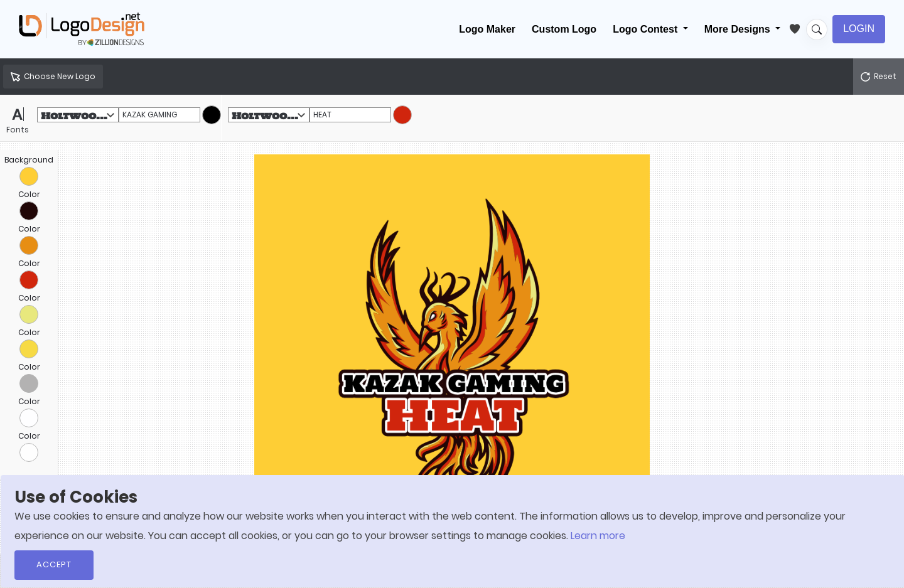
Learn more (598, 536)
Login (859, 29)
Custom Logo (564, 29)
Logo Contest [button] (647, 29)
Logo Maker (487, 29)
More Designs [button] (739, 29)
